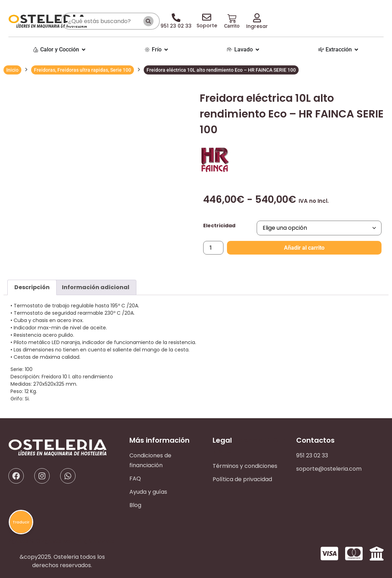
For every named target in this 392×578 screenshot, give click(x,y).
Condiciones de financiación (150, 460)
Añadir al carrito (304, 248)
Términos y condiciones (245, 466)
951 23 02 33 (312, 455)
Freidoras (45, 70)
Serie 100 (121, 70)
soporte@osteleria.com (329, 469)
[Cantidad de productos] (213, 248)
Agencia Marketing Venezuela (78, 541)
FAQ (135, 479)
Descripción (32, 287)
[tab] (32, 287)
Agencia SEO (256, 440)
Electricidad (219, 226)
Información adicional (96, 287)
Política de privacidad (242, 479)
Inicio (12, 70)
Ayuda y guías (148, 492)
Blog (135, 505)
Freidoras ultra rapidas (83, 70)
